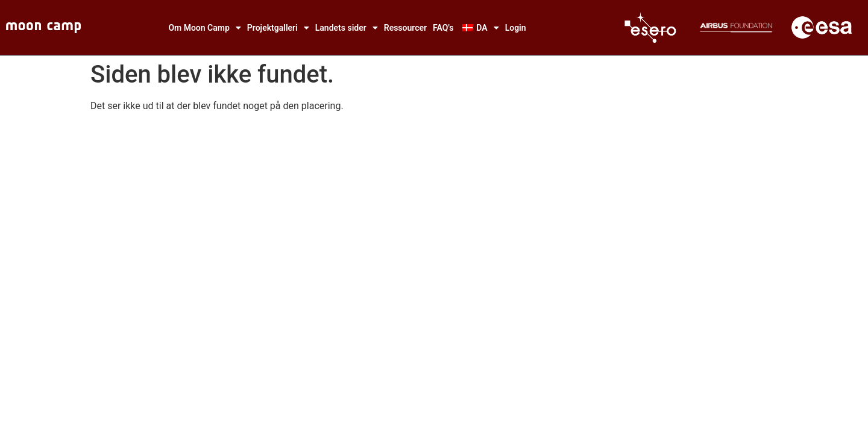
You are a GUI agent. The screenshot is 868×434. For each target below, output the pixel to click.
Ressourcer (405, 28)
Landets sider (347, 28)
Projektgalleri (278, 28)
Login (516, 28)
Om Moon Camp (204, 28)
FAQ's (443, 28)
